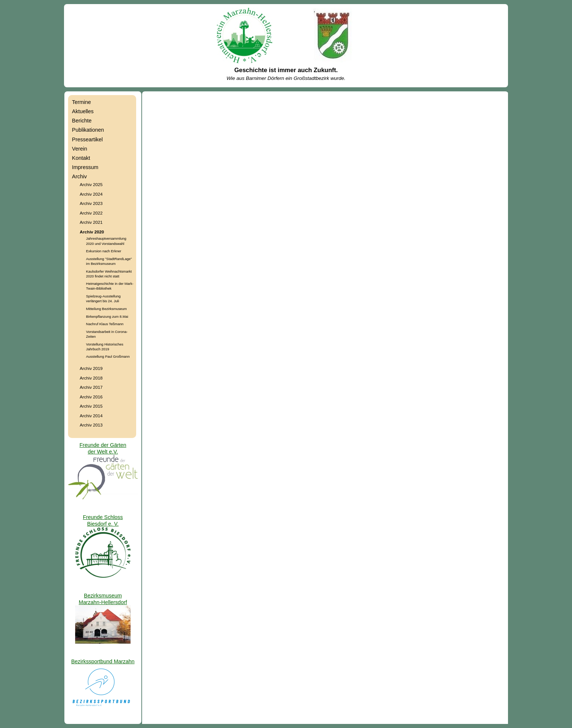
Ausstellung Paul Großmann (108, 356)
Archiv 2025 (91, 184)
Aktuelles (83, 111)
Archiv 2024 (91, 194)
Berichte (82, 121)
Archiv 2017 (91, 387)
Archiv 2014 (91, 416)
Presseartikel (88, 139)
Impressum (85, 167)
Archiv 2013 (91, 425)
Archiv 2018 (91, 378)
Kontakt (81, 158)
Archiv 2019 (91, 368)
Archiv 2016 (91, 397)
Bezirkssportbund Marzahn (103, 661)
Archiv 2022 (91, 213)
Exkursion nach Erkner (104, 251)
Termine (82, 102)
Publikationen (88, 130)
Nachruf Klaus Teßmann (105, 324)
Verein (80, 149)
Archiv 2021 (91, 222)
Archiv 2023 (91, 203)
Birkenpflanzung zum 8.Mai (107, 316)
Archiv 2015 (91, 406)
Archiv (80, 176)
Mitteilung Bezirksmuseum (107, 309)
